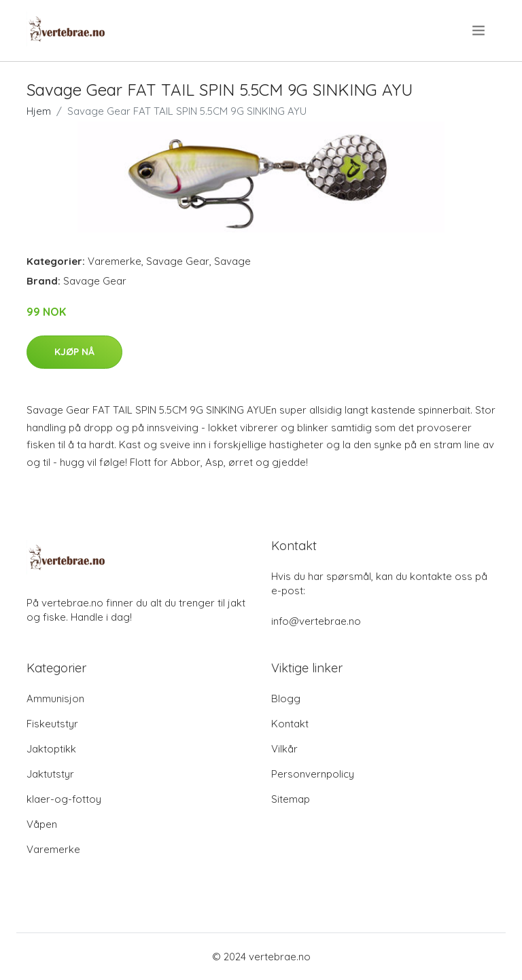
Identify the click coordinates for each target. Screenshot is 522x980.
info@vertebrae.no (316, 621)
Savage (232, 261)
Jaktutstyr (50, 774)
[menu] (480, 31)
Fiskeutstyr (52, 724)
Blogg (286, 698)
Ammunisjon (55, 698)
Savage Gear (178, 261)
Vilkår (284, 749)
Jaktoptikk (51, 749)
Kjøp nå (74, 352)
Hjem (39, 111)
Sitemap (291, 799)
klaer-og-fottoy (64, 799)
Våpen (42, 824)
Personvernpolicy (313, 774)
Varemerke (115, 261)
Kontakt (290, 724)
